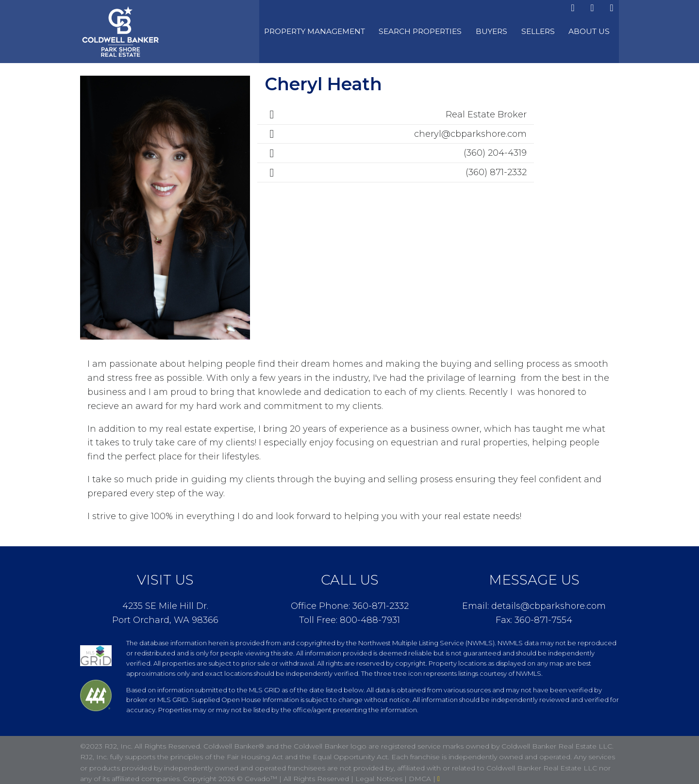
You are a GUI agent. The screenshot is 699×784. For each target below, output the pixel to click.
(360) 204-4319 (495, 148)
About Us (596, 29)
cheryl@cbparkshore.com (470, 129)
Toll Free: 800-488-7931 (349, 615)
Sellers (551, 29)
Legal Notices (380, 774)
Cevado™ (262, 774)
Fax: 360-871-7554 (534, 615)
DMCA (421, 774)
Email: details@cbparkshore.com (534, 601)
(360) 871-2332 (496, 167)
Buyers (510, 29)
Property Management (349, 29)
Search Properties (446, 29)
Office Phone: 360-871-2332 (350, 601)
